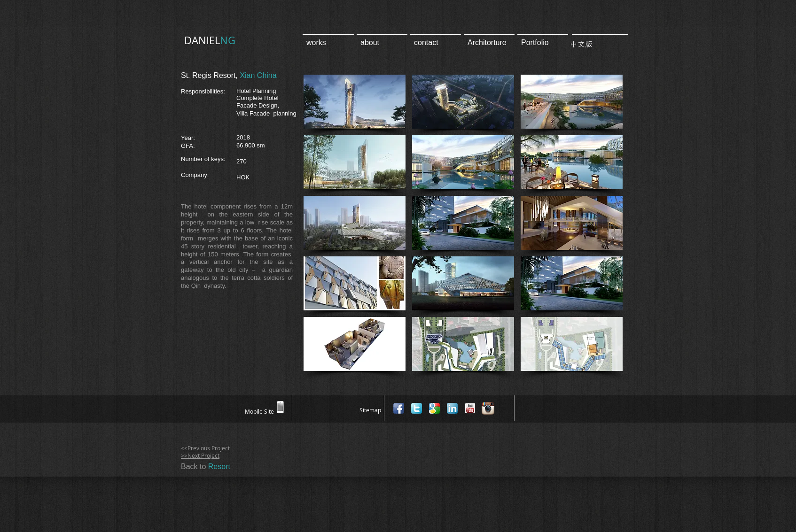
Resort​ (219, 466)
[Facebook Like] (616, 408)
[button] (355, 102)
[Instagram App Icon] (488, 408)
